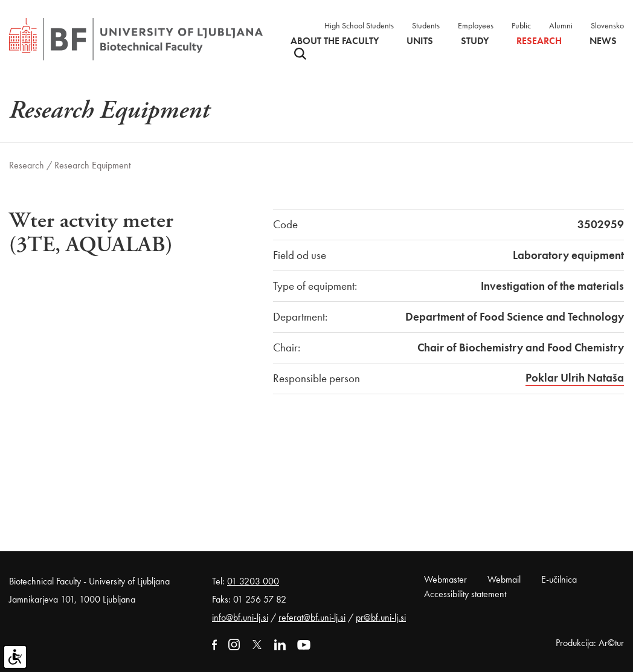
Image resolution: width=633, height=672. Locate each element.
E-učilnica (559, 579)
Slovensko (607, 25)
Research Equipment (92, 165)
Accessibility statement (465, 594)
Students (426, 25)
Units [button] (420, 41)
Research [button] (539, 41)
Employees (476, 25)
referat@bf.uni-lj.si (312, 617)
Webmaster (445, 579)
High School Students (359, 25)
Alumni (561, 25)
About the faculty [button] (335, 41)
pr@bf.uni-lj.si (381, 617)
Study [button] (475, 41)
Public (521, 25)
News (603, 41)
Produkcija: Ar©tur (590, 643)
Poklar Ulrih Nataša (575, 378)
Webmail (504, 579)
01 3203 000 (253, 581)
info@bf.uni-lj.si (240, 617)
